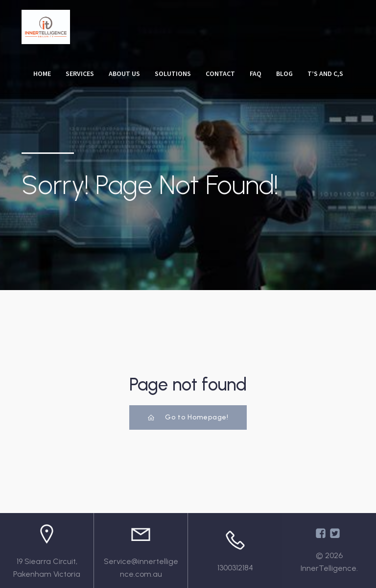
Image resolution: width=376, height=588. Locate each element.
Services (80, 73)
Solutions (173, 73)
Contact (220, 73)
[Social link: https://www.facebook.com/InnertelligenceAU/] (322, 533)
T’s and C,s (325, 73)
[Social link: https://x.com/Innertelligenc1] (336, 533)
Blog (284, 73)
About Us (124, 73)
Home (42, 73)
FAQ (256, 73)
